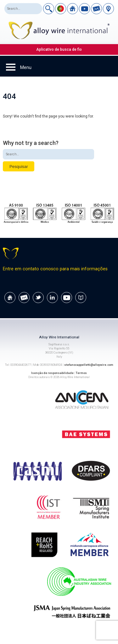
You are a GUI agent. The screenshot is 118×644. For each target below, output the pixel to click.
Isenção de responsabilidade (52, 373)
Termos (81, 373)
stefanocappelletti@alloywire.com (89, 365)
